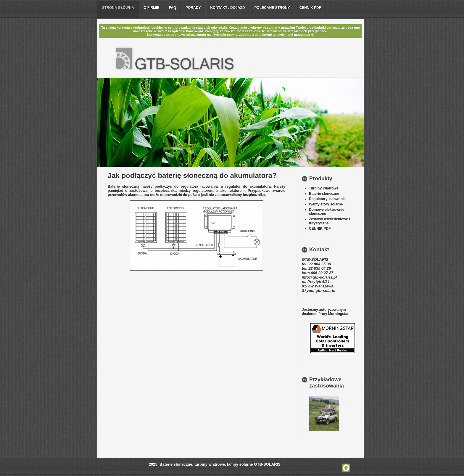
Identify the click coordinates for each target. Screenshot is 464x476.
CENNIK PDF (320, 229)
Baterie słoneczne (324, 194)
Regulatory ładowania (327, 199)
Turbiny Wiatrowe (324, 188)
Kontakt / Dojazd (228, 8)
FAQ (173, 8)
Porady (193, 8)
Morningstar (338, 314)
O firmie (151, 8)
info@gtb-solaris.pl (319, 277)
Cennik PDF (310, 8)
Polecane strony (272, 8)
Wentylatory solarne (326, 204)
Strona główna (118, 8)
